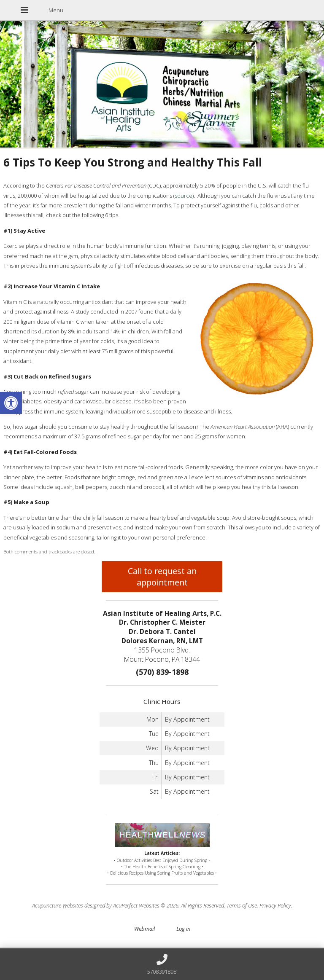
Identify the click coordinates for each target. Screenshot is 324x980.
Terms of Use (242, 905)
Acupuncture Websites (58, 905)
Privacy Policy (275, 905)
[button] (11, 403)
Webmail (144, 929)
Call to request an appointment (162, 577)
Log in (183, 929)
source (184, 196)
